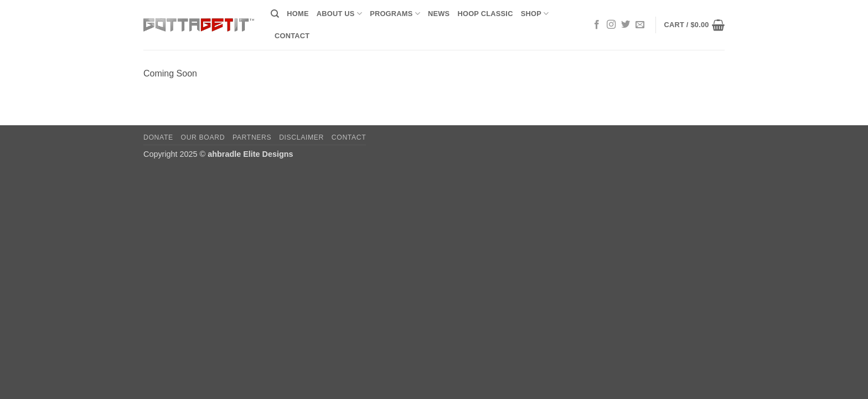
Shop (535, 14)
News (439, 14)
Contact (292, 36)
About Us (339, 14)
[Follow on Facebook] (597, 25)
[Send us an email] (640, 25)
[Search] (275, 14)
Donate (158, 137)
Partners (252, 137)
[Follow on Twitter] (626, 25)
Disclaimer (301, 137)
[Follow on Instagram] (611, 25)
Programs (395, 14)
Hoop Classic (485, 14)
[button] (694, 25)
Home (298, 14)
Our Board (203, 137)
